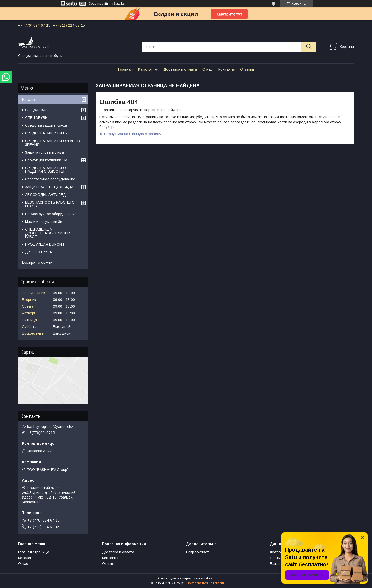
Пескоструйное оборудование (51, 214)
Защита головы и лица (44, 152)
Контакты (226, 69)
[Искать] (309, 47)
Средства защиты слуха (46, 125)
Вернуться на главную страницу (133, 134)
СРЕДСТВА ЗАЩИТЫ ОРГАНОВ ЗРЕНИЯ (52, 143)
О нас (207, 69)
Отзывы (247, 69)
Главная (125, 69)
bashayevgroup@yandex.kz (50, 427)
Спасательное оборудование (50, 179)
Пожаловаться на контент (205, 583)
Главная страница (34, 552)
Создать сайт (98, 4)
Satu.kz (209, 578)
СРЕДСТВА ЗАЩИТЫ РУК (47, 133)
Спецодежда (36, 110)
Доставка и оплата (180, 69)
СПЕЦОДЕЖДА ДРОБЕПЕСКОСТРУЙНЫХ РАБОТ (48, 233)
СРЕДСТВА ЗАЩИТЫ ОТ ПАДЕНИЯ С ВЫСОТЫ (47, 170)
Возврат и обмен (37, 262)
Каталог (145, 69)
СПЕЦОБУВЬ (36, 118)
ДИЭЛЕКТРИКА (38, 252)
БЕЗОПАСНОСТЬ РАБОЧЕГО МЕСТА (50, 204)
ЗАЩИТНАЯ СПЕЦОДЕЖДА (49, 187)
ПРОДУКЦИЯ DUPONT (45, 244)
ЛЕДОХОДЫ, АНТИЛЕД (45, 195)
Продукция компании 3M (46, 160)
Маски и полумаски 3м (44, 222)
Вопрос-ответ (197, 552)
